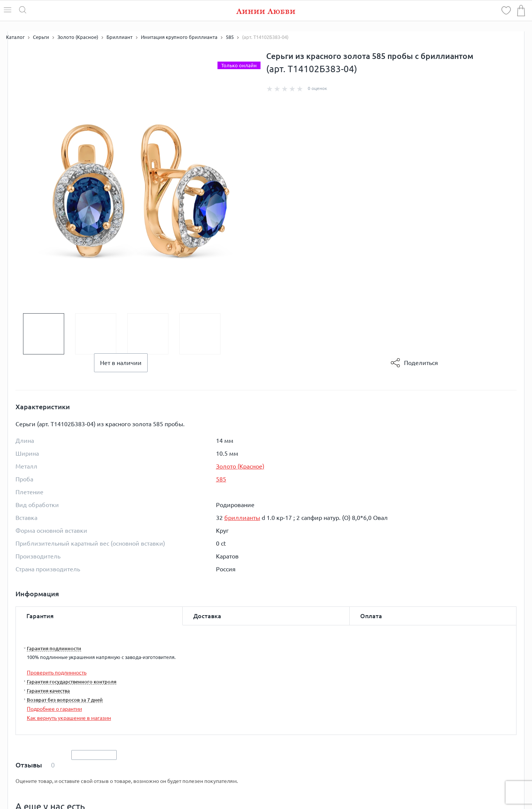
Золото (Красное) (240, 466)
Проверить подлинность (57, 673)
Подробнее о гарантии (54, 709)
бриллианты (242, 518)
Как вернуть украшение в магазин (69, 718)
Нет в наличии (121, 363)
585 (221, 479)
